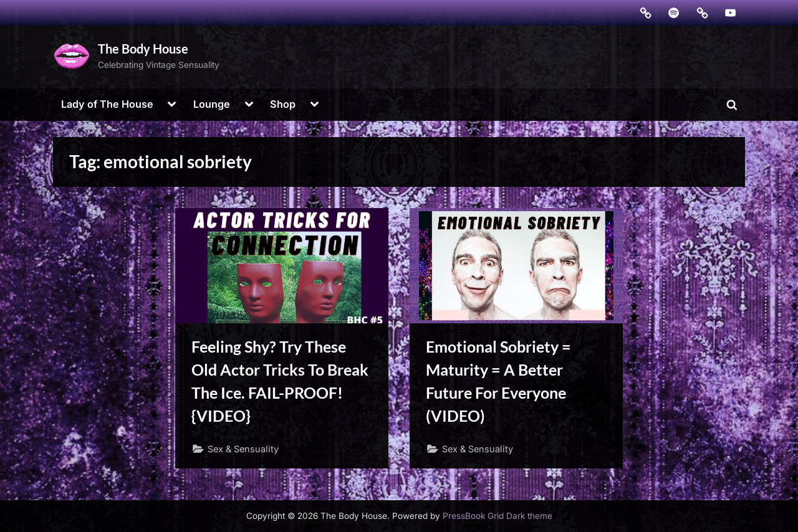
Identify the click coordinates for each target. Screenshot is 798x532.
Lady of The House (107, 104)
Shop (283, 104)
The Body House (143, 49)
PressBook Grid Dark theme (498, 516)
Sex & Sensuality (243, 449)
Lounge (212, 104)
